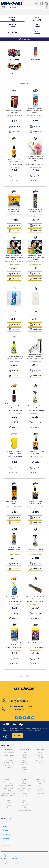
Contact (15, 856)
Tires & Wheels (9, 754)
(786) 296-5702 (19, 701)
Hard (24, 779)
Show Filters (25, 39)
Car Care (9, 757)
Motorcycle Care (9, 766)
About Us (5, 827)
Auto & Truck (10, 13)
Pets (24, 773)
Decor (24, 774)
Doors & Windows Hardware (24, 789)
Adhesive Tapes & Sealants (24, 759)
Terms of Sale (6, 846)
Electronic (24, 757)
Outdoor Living (24, 804)
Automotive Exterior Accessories (9, 792)
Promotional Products (9, 756)
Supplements (9, 806)
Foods (40, 799)
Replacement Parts (9, 761)
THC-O (9, 801)
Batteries (40, 752)
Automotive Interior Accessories (9, 794)
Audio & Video (40, 759)
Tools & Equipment (9, 762)
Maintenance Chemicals (9, 764)
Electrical (24, 795)
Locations (5, 831)
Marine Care (9, 787)
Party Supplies (24, 771)
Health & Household (9, 809)
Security (24, 792)
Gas (9, 779)
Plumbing (24, 806)
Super (40, 779)
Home (2, 13)
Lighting (24, 756)
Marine (9, 768)
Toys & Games (24, 776)
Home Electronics (40, 761)
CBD (9, 802)
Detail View (14, 132)
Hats (40, 784)
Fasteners (24, 769)
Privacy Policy (6, 838)
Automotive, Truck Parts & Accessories (26, 13)
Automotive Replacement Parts (9, 795)
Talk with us (17, 736)
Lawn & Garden (24, 766)
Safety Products (24, 764)
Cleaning (24, 754)
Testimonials (6, 834)
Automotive (24, 768)
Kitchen (24, 752)
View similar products (14, 118)
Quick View (14, 127)
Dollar (24, 750)
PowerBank (40, 757)
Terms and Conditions (8, 842)
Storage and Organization (24, 811)
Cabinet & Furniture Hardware (24, 790)
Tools (24, 761)
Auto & (9, 750)
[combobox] (12, 7)
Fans (24, 801)
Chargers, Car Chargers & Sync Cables (40, 755)
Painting (24, 762)
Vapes (9, 807)
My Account (5, 856)
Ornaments (9, 804)
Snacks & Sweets (9, 799)
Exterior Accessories (9, 759)
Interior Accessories (9, 752)
